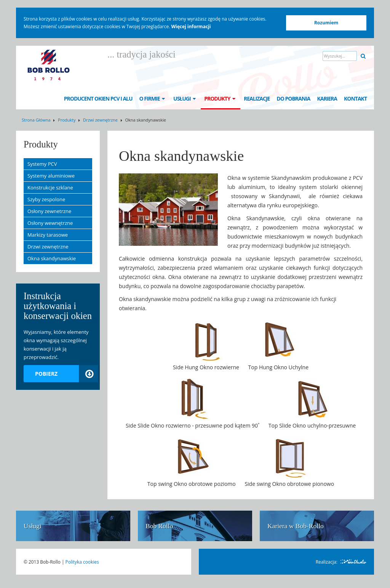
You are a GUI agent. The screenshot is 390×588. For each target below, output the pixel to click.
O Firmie (153, 99)
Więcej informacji (191, 26)
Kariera (327, 99)
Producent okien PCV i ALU (98, 99)
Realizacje (257, 99)
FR (333, 77)
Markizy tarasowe (48, 235)
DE (318, 77)
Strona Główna (36, 120)
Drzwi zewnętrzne (100, 120)
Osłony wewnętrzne (50, 223)
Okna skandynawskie (52, 258)
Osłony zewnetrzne (49, 211)
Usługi (185, 99)
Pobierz (66, 374)
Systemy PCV (42, 164)
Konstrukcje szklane (50, 187)
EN (303, 77)
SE (348, 77)
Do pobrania (293, 99)
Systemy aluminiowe (51, 176)
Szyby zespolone (46, 199)
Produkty (221, 99)
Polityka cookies (82, 562)
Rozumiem (326, 23)
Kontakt (355, 99)
